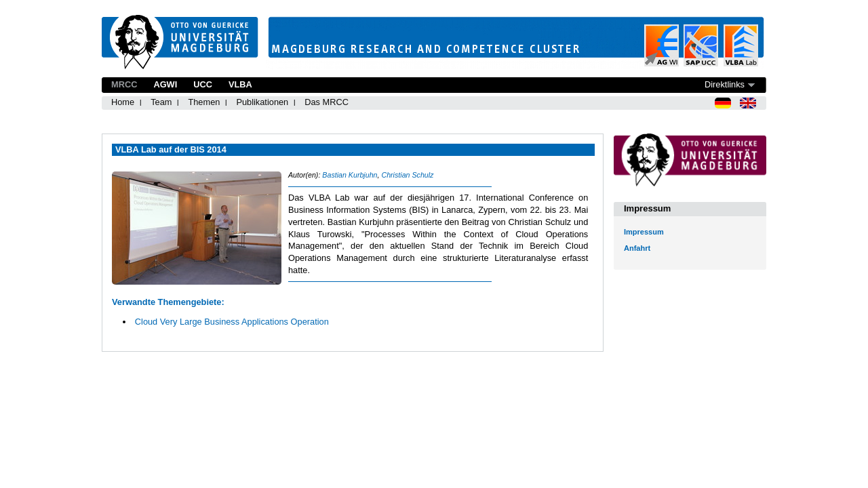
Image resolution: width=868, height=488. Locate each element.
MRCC (124, 84)
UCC (203, 84)
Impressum (644, 232)
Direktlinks (725, 84)
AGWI (165, 84)
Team (161, 102)
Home (123, 102)
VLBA (240, 84)
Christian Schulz (407, 175)
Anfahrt (637, 248)
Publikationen (262, 102)
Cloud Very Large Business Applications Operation (232, 322)
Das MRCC (327, 102)
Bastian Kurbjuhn (350, 175)
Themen (204, 102)
